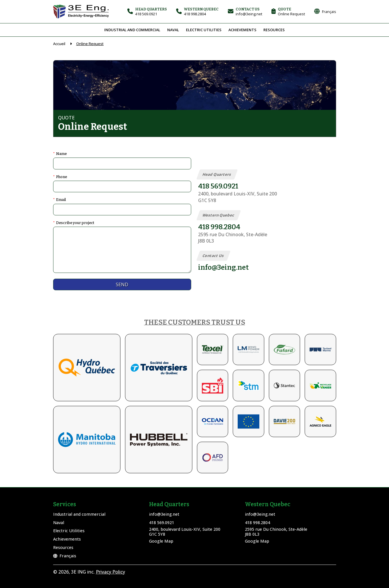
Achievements (242, 30)
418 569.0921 (162, 523)
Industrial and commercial (132, 30)
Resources (274, 30)
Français (65, 556)
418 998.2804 (257, 523)
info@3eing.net (164, 514)
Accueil (59, 44)
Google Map (161, 541)
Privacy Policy (110, 572)
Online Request (90, 44)
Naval (173, 30)
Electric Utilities (204, 30)
